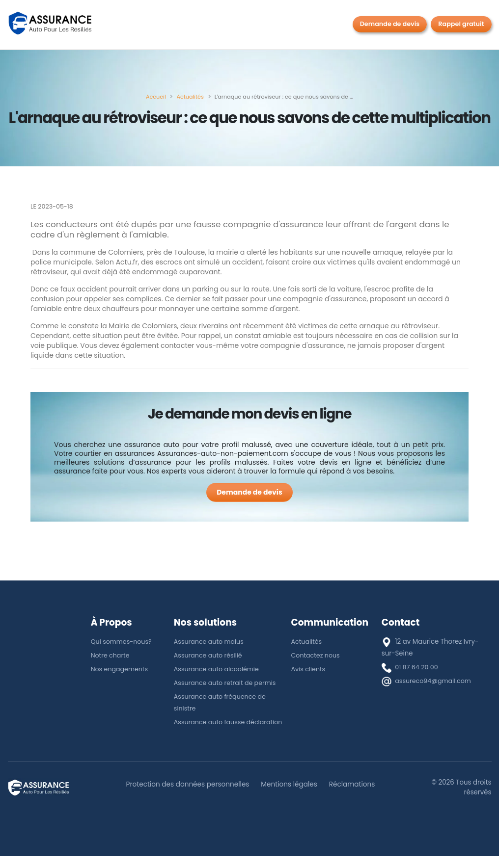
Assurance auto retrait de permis (228, 683)
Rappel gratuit (461, 24)
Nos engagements (121, 669)
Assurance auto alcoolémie (219, 669)
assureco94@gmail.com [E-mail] (435, 681)
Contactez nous (317, 655)
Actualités (307, 642)
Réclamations (357, 796)
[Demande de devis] (249, 492)
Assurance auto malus (210, 642)
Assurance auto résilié (210, 655)
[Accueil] (156, 97)
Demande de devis (390, 24)
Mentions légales (291, 796)
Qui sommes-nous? (123, 642)
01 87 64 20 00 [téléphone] (417, 667)
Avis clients (309, 669)
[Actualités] (190, 97)
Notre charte (111, 655)
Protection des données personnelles (185, 796)
